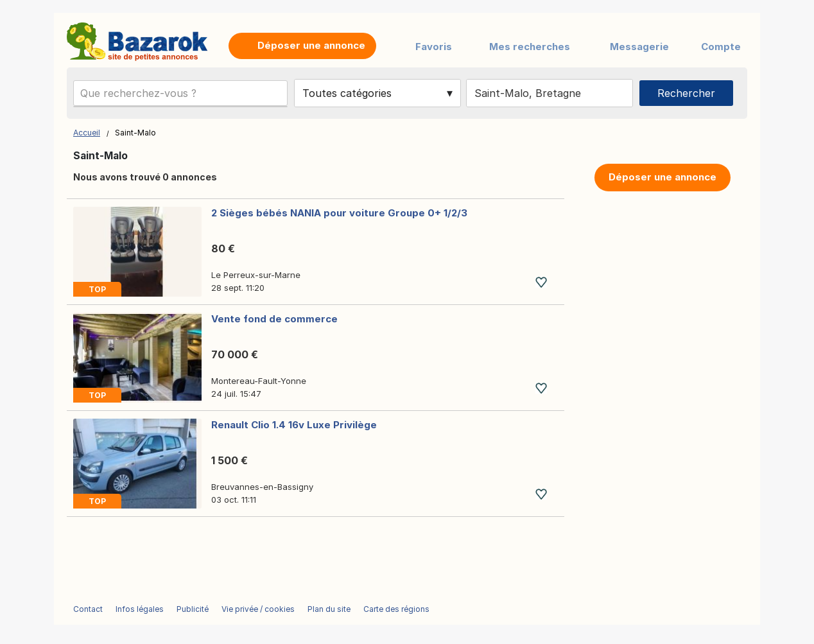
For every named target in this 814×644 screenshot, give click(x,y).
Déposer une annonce (662, 177)
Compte (721, 47)
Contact (88, 609)
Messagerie (639, 47)
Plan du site (329, 609)
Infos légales (140, 609)
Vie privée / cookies (258, 609)
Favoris (434, 47)
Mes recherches (530, 47)
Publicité (193, 609)
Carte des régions (396, 609)
